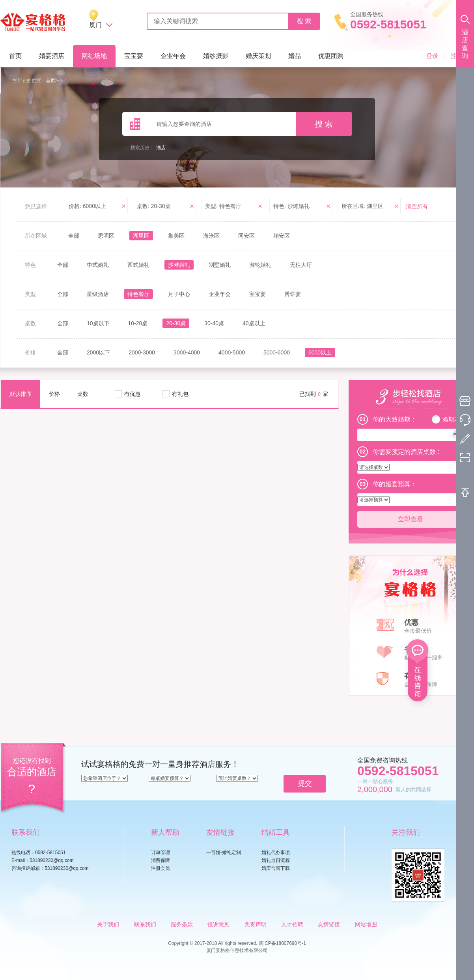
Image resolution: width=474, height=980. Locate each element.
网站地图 (366, 924)
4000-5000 (232, 352)
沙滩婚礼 (179, 265)
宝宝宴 (134, 56)
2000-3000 (142, 352)
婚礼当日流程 (276, 860)
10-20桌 (138, 323)
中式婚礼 (98, 265)
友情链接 (329, 924)
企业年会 (173, 56)
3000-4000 (187, 352)
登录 (432, 56)
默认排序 (21, 394)
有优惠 (132, 394)
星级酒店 (98, 294)
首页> (52, 81)
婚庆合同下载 (276, 868)
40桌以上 (254, 323)
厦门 (95, 25)
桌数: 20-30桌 (154, 206)
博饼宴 (293, 294)
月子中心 (179, 294)
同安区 (246, 236)
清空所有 (417, 206)
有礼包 (180, 394)
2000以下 (98, 352)
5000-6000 (277, 352)
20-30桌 (176, 323)
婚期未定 (454, 419)
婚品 (295, 56)
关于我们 (108, 924)
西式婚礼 (138, 265)
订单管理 (160, 853)
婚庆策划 (258, 56)
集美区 (176, 236)
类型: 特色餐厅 (223, 206)
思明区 (106, 236)
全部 (74, 236)
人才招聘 (292, 924)
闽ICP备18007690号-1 (282, 943)
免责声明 (256, 924)
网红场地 (94, 56)
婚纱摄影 (216, 56)
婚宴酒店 (52, 56)
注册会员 (160, 868)
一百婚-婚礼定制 (224, 853)
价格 (54, 394)
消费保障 (160, 860)
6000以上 (320, 352)
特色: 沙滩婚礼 (291, 206)
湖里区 (141, 236)
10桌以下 (98, 323)
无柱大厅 (301, 265)
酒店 (161, 148)
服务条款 (182, 924)
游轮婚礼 (260, 265)
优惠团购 (331, 56)
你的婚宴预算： (395, 484)
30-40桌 (214, 323)
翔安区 (282, 236)
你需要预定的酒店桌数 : (406, 452)
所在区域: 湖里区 (362, 206)
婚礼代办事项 (276, 853)
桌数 (83, 394)
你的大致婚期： (395, 419)
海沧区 (211, 236)
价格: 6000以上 (87, 206)
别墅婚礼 (220, 265)
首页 (15, 56)
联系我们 (145, 924)
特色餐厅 (138, 294)
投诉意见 (218, 924)
